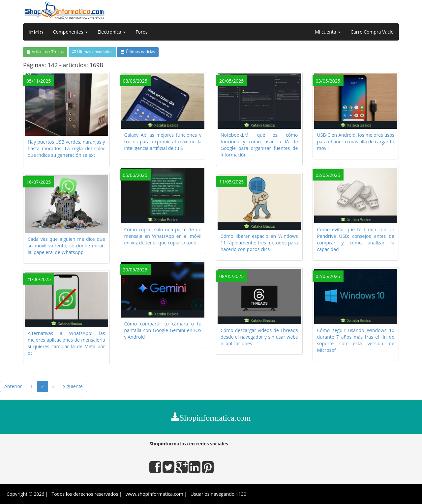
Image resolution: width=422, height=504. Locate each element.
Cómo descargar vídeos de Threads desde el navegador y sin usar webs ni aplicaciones (259, 337)
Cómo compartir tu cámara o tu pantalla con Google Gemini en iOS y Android (163, 330)
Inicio (36, 32)
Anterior (13, 386)
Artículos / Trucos (45, 52)
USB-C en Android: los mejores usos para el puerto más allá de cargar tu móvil (356, 141)
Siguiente (73, 386)
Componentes (70, 32)
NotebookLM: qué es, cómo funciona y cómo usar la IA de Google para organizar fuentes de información (259, 145)
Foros (141, 32)
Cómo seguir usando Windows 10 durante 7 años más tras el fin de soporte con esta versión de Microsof (356, 340)
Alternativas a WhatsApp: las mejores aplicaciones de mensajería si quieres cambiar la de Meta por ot (66, 343)
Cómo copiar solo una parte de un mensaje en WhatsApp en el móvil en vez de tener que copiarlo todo (163, 236)
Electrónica (112, 32)
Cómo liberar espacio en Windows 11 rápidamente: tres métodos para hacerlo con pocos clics (259, 243)
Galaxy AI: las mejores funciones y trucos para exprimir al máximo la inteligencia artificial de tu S (163, 141)
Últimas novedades (92, 52)
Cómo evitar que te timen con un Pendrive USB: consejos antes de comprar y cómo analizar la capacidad (356, 239)
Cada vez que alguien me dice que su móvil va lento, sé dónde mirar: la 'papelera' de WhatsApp (66, 246)
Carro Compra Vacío (372, 32)
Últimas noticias (138, 52)
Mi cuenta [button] (328, 32)
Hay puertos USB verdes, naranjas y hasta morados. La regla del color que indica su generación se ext (66, 148)
